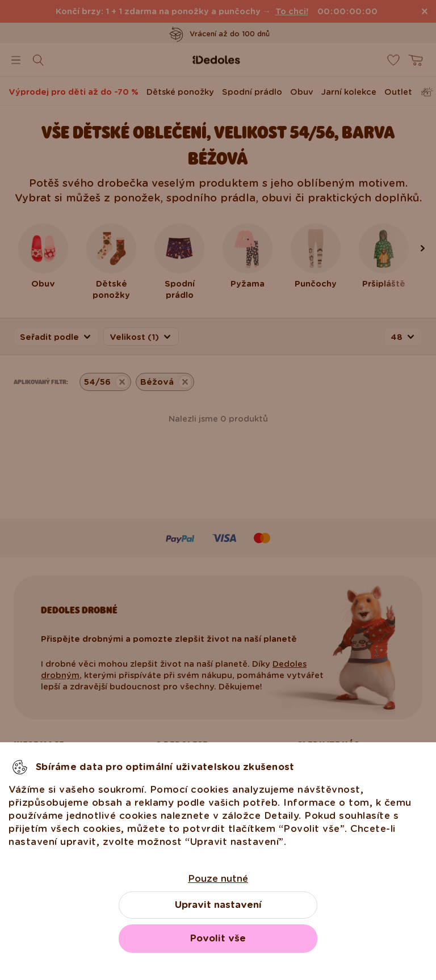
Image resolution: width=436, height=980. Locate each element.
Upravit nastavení (218, 905)
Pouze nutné (218, 879)
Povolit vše (218, 938)
